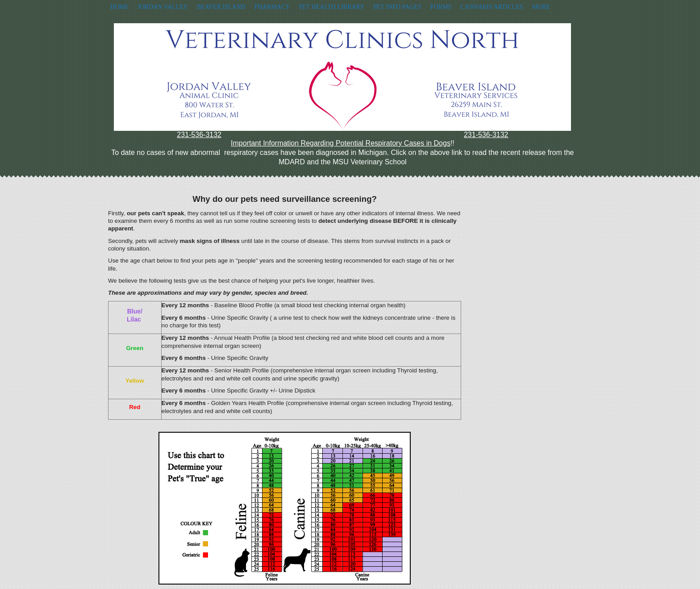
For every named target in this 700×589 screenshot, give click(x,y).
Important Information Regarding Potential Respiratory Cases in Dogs (341, 143)
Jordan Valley (163, 7)
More (541, 7)
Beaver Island (221, 7)
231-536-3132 (199, 135)
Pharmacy (272, 7)
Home (119, 7)
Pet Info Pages (397, 7)
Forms (441, 7)
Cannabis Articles (492, 7)
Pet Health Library (331, 7)
